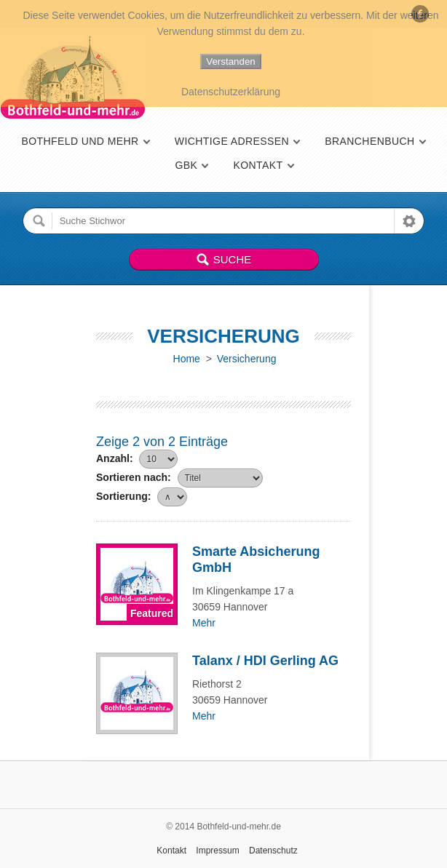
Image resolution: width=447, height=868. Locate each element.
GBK (186, 165)
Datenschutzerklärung (231, 92)
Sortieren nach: (134, 477)
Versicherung (247, 359)
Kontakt (258, 165)
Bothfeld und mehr (80, 141)
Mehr (204, 623)
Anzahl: (115, 458)
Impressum (217, 851)
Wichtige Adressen (232, 141)
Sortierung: (123, 496)
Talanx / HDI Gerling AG (265, 661)
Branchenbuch (369, 141)
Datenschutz (273, 851)
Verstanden (230, 61)
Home (187, 359)
